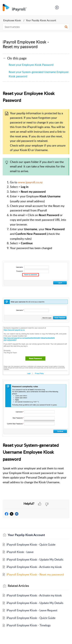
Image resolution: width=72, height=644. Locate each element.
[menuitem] (57, 8)
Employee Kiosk (12, 20)
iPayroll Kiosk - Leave (20, 552)
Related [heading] (18, 586)
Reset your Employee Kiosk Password (31, 65)
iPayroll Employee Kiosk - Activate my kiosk (34, 567)
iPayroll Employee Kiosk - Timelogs (29, 625)
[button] (57, 8)
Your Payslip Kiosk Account (41, 20)
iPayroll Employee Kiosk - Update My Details (35, 559)
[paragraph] (36, 295)
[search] (36, 27)
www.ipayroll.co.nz (30, 182)
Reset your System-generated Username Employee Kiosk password (39, 74)
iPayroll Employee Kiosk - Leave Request (32, 610)
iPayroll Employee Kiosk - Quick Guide (31, 545)
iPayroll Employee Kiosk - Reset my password (35, 574)
